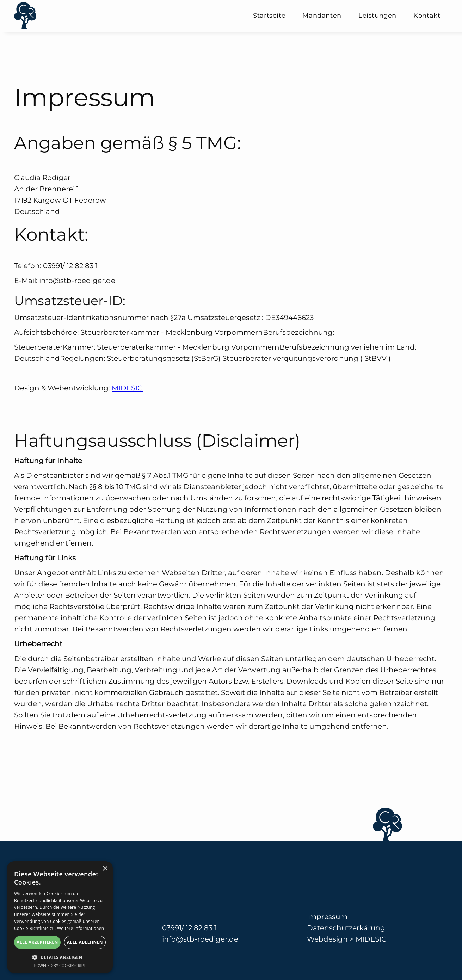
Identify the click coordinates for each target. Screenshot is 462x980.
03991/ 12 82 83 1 (189, 928)
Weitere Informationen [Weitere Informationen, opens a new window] (81, 928)
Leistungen (377, 16)
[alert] (60, 917)
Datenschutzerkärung (346, 928)
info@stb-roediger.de (200, 939)
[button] (60, 957)
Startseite (269, 16)
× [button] (105, 869)
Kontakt (427, 16)
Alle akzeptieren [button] (37, 942)
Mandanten (322, 16)
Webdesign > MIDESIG (347, 939)
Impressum (327, 917)
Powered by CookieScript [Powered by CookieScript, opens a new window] (60, 965)
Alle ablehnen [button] (85, 942)
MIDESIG (127, 388)
